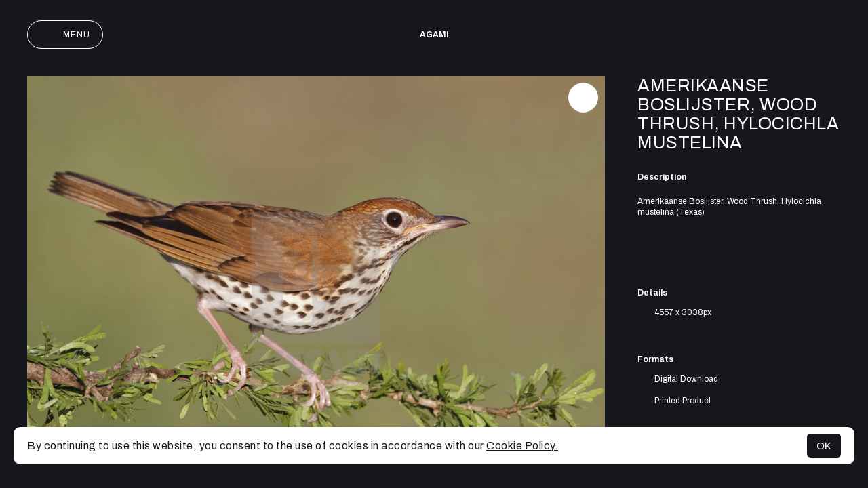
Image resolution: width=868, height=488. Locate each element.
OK (824, 446)
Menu (65, 35)
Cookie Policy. (522, 446)
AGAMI (434, 35)
